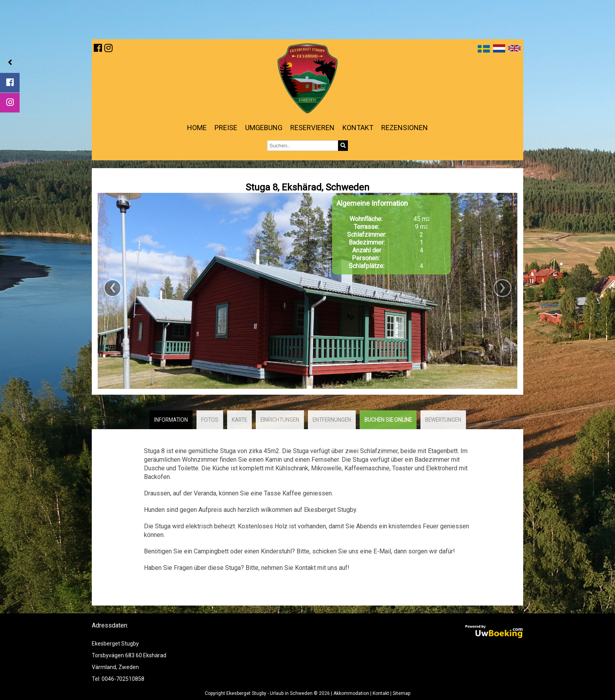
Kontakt (358, 128)
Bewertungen (443, 420)
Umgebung (264, 128)
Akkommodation (351, 693)
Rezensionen (405, 128)
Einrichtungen (280, 420)
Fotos (210, 420)
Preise (226, 128)
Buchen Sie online (388, 420)
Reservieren (312, 128)
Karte (239, 420)
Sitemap (401, 693)
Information (171, 420)
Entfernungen (332, 420)
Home (197, 128)
